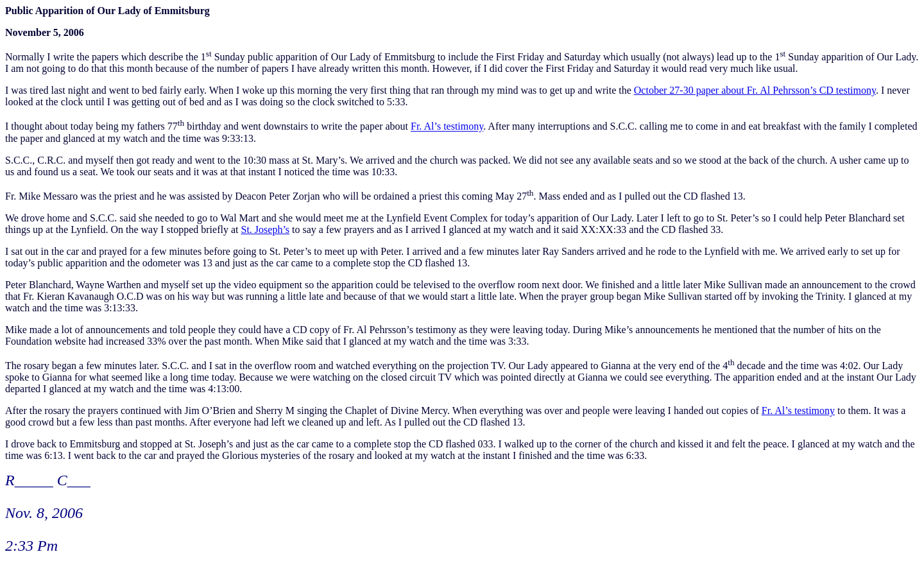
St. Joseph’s (265, 229)
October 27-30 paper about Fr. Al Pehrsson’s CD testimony (755, 90)
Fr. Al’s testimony (447, 127)
